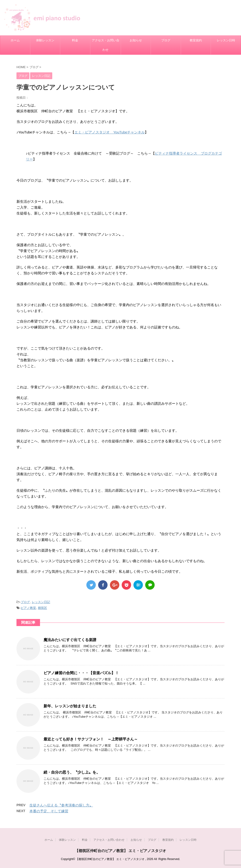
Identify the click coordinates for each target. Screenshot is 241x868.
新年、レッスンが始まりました (70, 706)
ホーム (15, 40)
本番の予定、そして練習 (49, 811)
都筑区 (42, 608)
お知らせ (136, 40)
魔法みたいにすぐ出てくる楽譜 (70, 640)
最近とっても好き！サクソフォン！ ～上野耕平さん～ (91, 739)
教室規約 (196, 40)
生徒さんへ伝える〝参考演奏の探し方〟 (61, 805)
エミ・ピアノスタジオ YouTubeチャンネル (110, 132)
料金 (75, 40)
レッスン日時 (226, 40)
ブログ (166, 40)
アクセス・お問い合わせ (106, 45)
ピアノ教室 (28, 608)
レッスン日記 (41, 602)
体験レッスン (45, 40)
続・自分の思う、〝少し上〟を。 (72, 772)
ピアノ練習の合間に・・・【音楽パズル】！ (81, 673)
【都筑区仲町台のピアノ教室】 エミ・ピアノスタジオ (120, 851)
